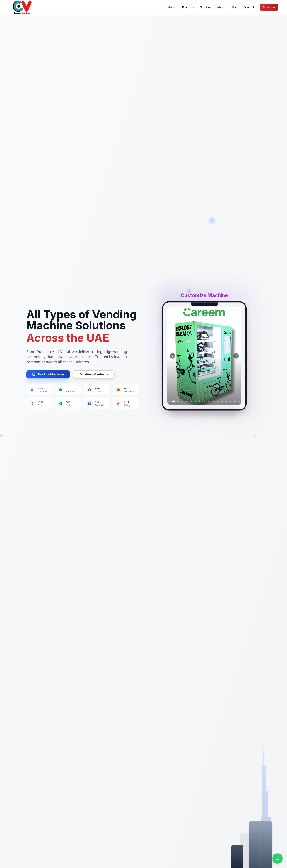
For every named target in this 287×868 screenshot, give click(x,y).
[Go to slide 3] (178, 401)
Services (206, 7)
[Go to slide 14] (226, 401)
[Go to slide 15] (231, 401)
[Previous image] (172, 356)
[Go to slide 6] (191, 401)
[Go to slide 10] (209, 401)
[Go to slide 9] (204, 401)
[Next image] (236, 356)
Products (188, 7)
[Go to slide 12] (217, 401)
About (221, 7)
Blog (234, 7)
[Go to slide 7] (195, 401)
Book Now (269, 7)
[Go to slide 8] (200, 401)
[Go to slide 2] (174, 401)
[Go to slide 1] (169, 401)
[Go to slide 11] (213, 401)
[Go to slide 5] (187, 401)
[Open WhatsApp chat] (277, 858)
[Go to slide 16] (235, 401)
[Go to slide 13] (222, 401)
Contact (249, 7)
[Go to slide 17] (239, 401)
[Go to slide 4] (182, 401)
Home (172, 7)
